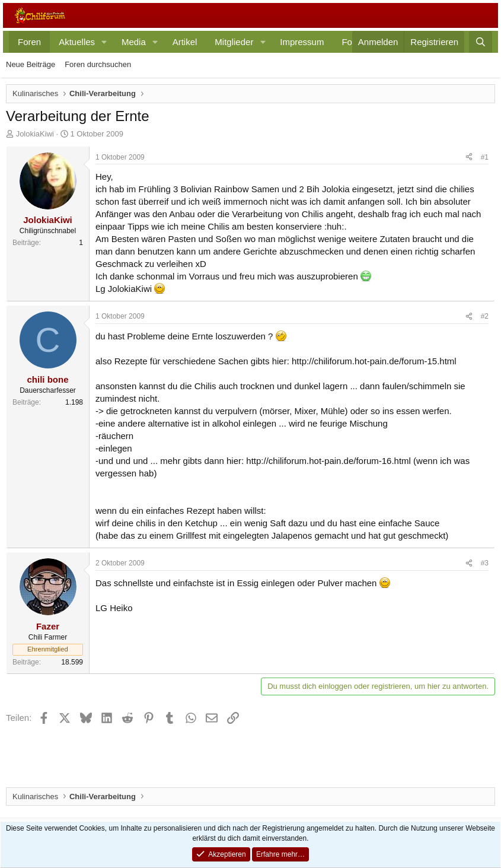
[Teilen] (469, 158)
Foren (29, 42)
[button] (104, 42)
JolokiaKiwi (35, 134)
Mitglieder (234, 42)
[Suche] (481, 42)
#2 (485, 316)
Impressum (302, 42)
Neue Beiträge (31, 64)
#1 (485, 157)
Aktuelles (77, 42)
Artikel (185, 42)
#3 (485, 563)
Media (134, 42)
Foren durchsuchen (98, 64)
